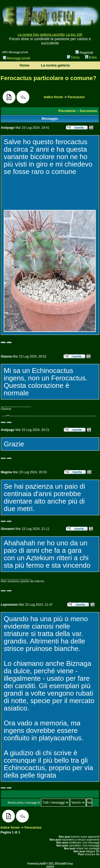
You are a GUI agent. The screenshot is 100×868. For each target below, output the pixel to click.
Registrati (84, 53)
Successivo (88, 111)
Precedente (67, 111)
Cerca (73, 57)
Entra (91, 57)
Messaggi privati (17, 58)
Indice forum (53, 97)
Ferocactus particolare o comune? (48, 78)
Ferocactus (76, 97)
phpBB (43, 864)
